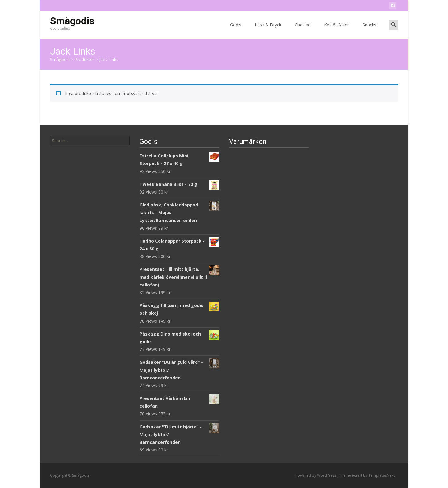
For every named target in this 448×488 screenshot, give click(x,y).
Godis (236, 30)
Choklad (303, 30)
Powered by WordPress (316, 475)
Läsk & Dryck (268, 30)
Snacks (369, 30)
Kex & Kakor (337, 30)
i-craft (358, 475)
